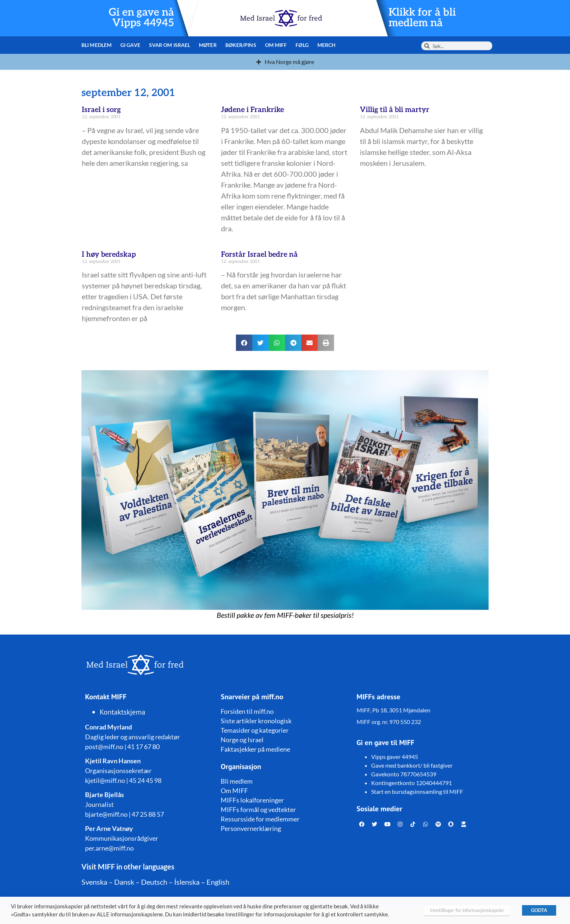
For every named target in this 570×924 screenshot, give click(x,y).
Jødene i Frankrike (252, 110)
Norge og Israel (242, 740)
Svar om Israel (170, 45)
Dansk (124, 882)
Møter (208, 45)
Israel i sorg (101, 110)
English (218, 882)
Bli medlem (97, 45)
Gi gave (130, 45)
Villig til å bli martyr (395, 110)
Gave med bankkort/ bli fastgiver (412, 765)
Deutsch (154, 882)
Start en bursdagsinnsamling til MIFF (417, 791)
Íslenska (187, 882)
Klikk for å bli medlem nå (422, 18)
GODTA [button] (539, 910)
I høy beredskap (109, 255)
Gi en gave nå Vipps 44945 (141, 18)
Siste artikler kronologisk (256, 721)
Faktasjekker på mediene (255, 749)
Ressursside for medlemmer (260, 819)
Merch (327, 45)
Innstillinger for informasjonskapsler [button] (467, 910)
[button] (244, 343)
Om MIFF (276, 45)
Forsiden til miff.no (247, 711)
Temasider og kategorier (255, 730)
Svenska (94, 882)
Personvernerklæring (251, 828)
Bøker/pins (241, 45)
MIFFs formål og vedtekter (258, 809)
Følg (302, 45)
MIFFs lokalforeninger (252, 800)
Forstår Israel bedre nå (259, 255)
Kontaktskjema (123, 712)
